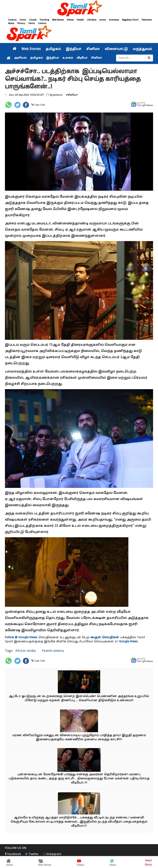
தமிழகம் (53, 49)
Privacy (21, 23)
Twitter (32, 854)
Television (147, 20)
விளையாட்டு (116, 49)
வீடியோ (82, 58)
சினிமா (93, 49)
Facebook (13, 854)
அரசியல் (20, 58)
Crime (23, 20)
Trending (44, 20)
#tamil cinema (52, 650)
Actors (103, 20)
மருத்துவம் (142, 49)
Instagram (52, 854)
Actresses (114, 20)
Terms (31, 23)
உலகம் (68, 58)
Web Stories (58, 20)
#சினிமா (72, 95)
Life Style (92, 20)
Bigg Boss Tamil (130, 20)
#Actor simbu (26, 650)
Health (80, 20)
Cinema (12, 20)
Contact (42, 23)
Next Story (148, 862)
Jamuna (58, 95)
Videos (70, 20)
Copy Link (39, 105)
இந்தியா (74, 49)
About (11, 23)
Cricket (33, 20)
